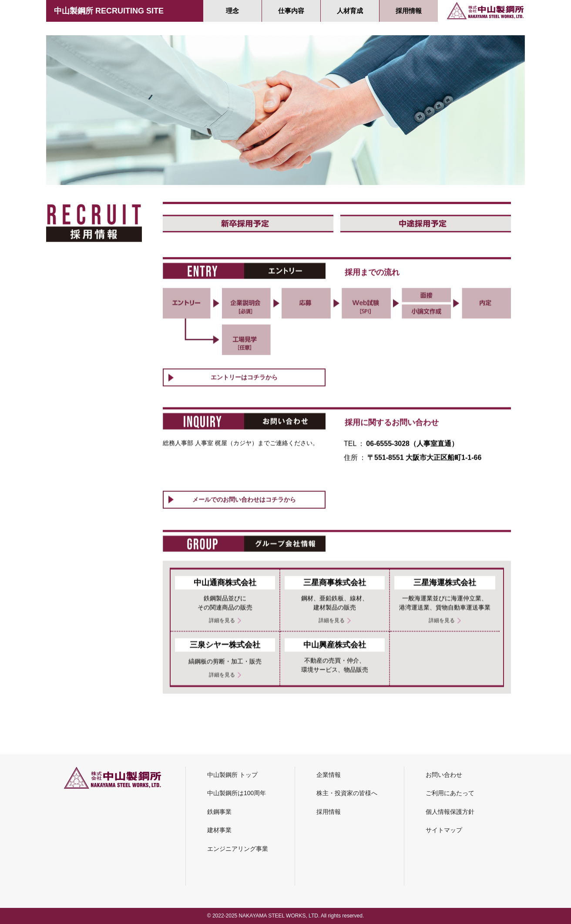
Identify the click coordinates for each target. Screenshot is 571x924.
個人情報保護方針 (450, 812)
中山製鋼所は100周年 (237, 793)
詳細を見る (222, 704)
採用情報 (409, 11)
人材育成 (350, 11)
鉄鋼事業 (219, 812)
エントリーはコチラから (244, 426)
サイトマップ (444, 830)
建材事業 (219, 830)
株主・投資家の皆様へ (347, 793)
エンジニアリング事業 (238, 849)
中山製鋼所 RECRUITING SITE (109, 11)
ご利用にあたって (450, 793)
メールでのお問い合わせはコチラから (244, 548)
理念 (232, 11)
